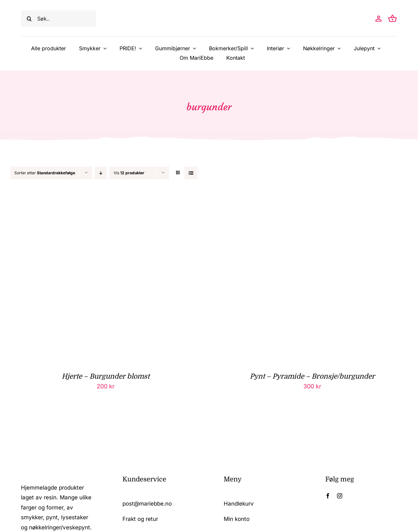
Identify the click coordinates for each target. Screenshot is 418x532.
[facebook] (328, 496)
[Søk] (29, 19)
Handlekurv (239, 504)
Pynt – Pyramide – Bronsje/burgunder (312, 376)
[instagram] (340, 496)
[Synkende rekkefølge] (101, 173)
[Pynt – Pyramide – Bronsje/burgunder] (298, 204)
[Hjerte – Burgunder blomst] (91, 204)
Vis (129, 173)
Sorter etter (45, 173)
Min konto (237, 519)
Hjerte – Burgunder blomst (106, 376)
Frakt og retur (140, 519)
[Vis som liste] (191, 173)
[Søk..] (58, 19)
